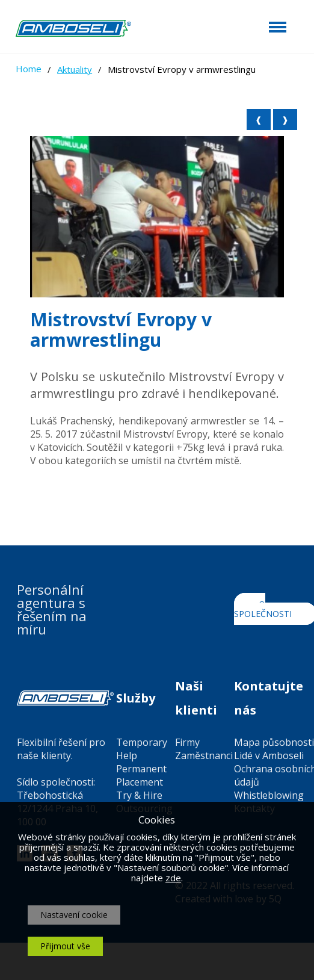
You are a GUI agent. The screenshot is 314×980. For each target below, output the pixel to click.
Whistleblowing (269, 795)
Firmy (187, 742)
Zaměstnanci (204, 755)
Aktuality (75, 69)
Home (29, 69)
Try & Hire (139, 795)
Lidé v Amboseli (269, 755)
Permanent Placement (141, 775)
